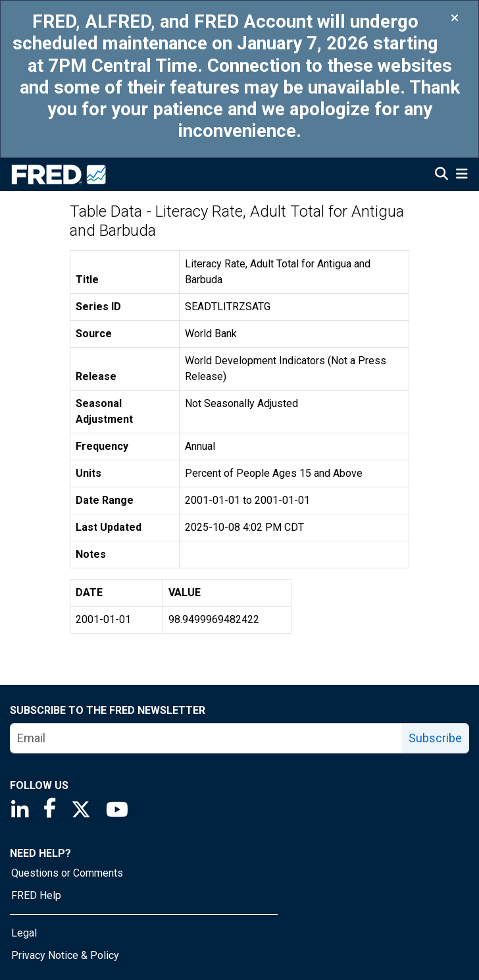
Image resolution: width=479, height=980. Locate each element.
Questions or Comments (67, 873)
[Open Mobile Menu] (462, 175)
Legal (24, 933)
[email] (207, 738)
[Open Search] (441, 175)
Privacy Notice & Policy (65, 955)
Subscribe (435, 738)
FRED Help (36, 895)
